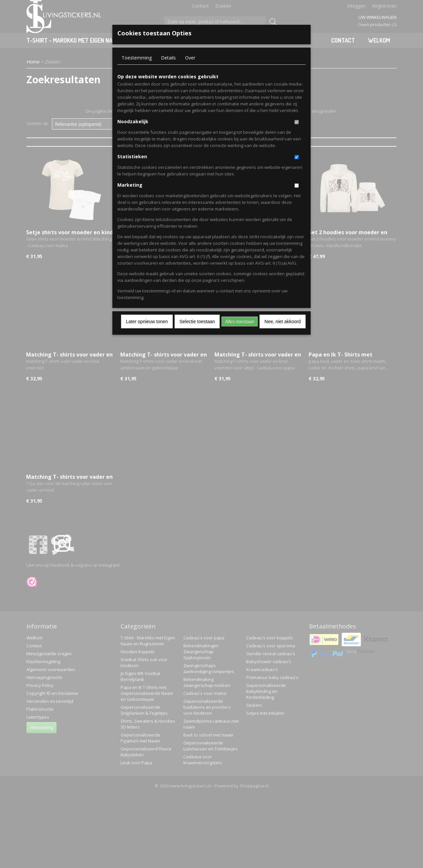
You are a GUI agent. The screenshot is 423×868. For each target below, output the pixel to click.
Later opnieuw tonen (147, 321)
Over (190, 58)
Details (168, 58)
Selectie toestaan (197, 321)
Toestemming (137, 58)
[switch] (297, 122)
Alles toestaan (240, 321)
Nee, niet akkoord (283, 321)
